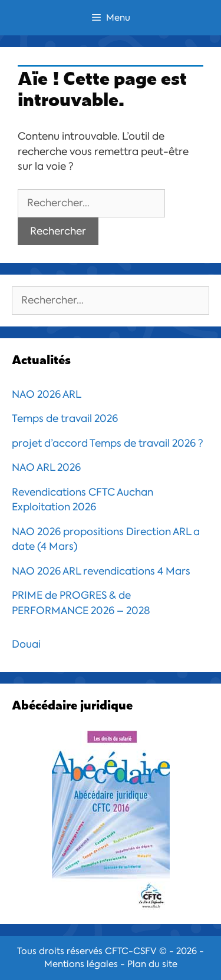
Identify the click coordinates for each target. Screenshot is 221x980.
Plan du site (152, 964)
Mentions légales (81, 964)
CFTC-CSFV (131, 951)
